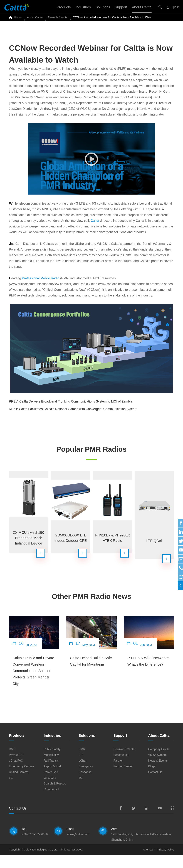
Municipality (51, 768)
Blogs (152, 779)
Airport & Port (52, 779)
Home (18, 20)
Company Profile (159, 762)
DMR (12, 762)
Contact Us (155, 785)
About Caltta (35, 20)
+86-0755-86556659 (35, 847)
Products (17, 749)
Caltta (95, 225)
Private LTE (16, 768)
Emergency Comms (21, 779)
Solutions (87, 749)
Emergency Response (86, 782)
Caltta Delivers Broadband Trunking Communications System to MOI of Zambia (76, 406)
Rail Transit (51, 774)
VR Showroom (157, 768)
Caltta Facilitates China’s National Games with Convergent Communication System (78, 413)
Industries (52, 749)
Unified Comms (19, 785)
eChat (82, 774)
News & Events (58, 20)
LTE (81, 768)
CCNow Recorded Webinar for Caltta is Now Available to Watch (113, 20)
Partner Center (123, 779)
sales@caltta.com (78, 847)
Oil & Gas (50, 791)
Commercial (51, 802)
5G (11, 791)
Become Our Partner (121, 771)
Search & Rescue (55, 797)
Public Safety (52, 762)
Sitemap (148, 863)
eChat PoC (16, 774)
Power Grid (51, 785)
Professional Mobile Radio (41, 283)
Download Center (124, 762)
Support (120, 749)
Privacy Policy (166, 863)
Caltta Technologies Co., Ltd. (41, 863)
